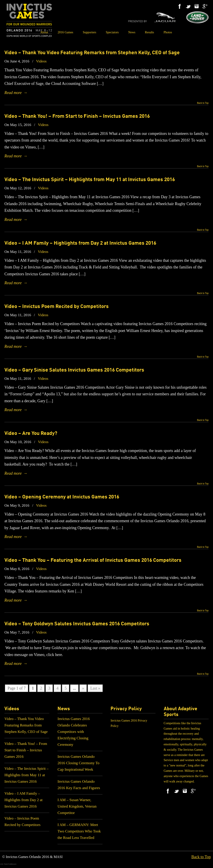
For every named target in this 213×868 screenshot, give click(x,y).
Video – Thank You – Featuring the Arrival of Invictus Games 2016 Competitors (93, 560)
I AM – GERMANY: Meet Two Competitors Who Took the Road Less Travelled (79, 831)
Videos (41, 61)
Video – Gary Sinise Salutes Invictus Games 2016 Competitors (74, 370)
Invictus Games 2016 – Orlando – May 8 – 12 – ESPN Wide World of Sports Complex (29, 20)
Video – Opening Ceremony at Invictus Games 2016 (62, 497)
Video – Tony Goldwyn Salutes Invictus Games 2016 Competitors (77, 624)
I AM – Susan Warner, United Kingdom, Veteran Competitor (77, 806)
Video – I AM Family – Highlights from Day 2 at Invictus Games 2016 (80, 243)
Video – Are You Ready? (31, 434)
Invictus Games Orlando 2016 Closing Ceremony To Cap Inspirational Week (78, 763)
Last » (95, 688)
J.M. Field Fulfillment (8, 864)
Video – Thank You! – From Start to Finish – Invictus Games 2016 (77, 116)
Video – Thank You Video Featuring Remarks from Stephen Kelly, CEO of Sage (92, 53)
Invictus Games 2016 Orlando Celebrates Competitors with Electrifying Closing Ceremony (74, 732)
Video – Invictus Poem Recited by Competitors (57, 307)
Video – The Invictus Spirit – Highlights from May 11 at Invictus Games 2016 (90, 180)
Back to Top (203, 103)
